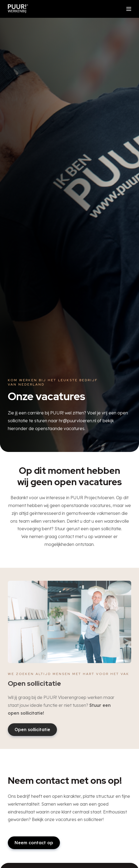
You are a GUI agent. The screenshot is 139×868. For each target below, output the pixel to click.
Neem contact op (34, 843)
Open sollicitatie (32, 729)
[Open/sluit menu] (129, 9)
